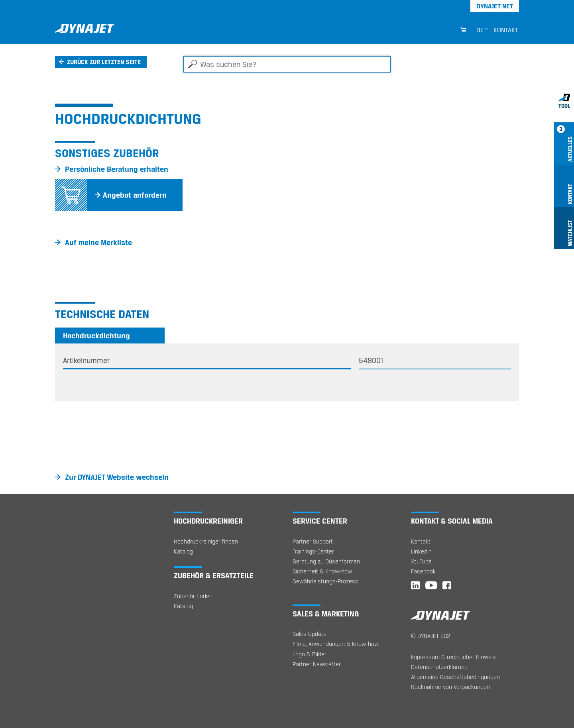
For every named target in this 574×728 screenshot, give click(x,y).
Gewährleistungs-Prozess (325, 581)
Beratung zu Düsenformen (326, 561)
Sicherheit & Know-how (322, 571)
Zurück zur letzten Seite (104, 62)
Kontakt (506, 30)
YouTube (421, 561)
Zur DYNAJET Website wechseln (117, 477)
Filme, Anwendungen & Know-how (336, 644)
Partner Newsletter (317, 664)
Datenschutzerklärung (439, 667)
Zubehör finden (193, 596)
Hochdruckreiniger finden (206, 541)
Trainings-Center (313, 551)
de (480, 30)
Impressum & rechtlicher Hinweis (453, 657)
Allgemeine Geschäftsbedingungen (455, 677)
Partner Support (313, 541)
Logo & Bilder (310, 654)
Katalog (183, 551)
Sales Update (310, 634)
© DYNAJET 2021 (431, 636)
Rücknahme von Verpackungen (450, 687)
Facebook (423, 571)
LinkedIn (421, 551)
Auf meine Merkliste (98, 242)
